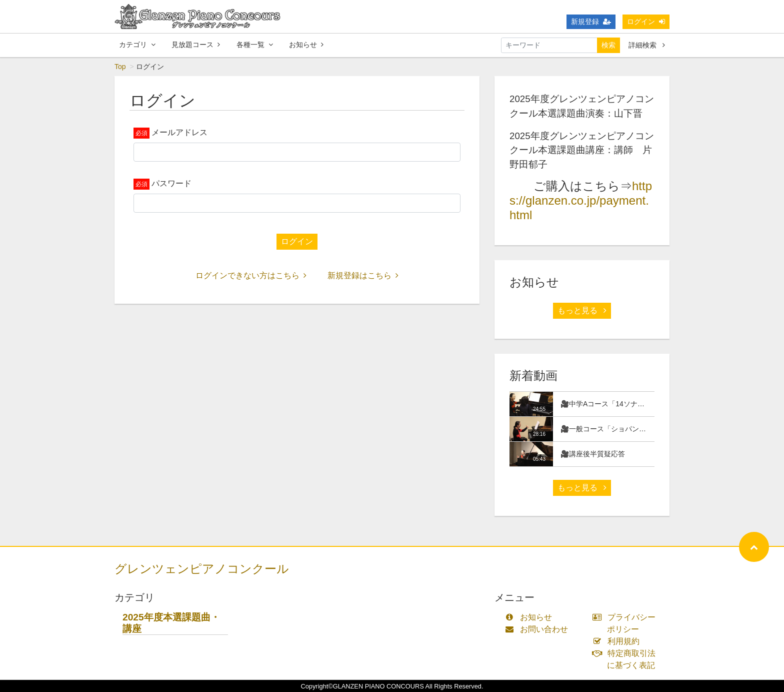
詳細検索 (647, 45)
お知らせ (306, 45)
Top (120, 67)
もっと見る (582, 310)
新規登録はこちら (363, 275)
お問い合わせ (539, 629)
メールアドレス (179, 132)
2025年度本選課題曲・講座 (171, 623)
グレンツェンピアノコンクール (202, 569)
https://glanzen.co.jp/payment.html (581, 200)
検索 (608, 45)
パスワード (171, 183)
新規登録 (591, 22)
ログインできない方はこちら (251, 275)
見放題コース (196, 45)
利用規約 (618, 641)
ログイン (646, 22)
